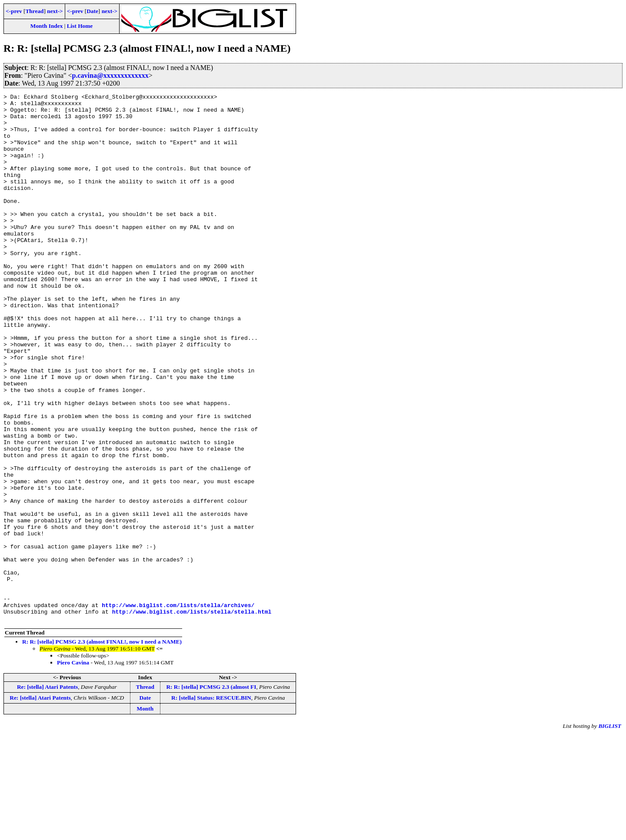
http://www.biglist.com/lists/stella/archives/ (178, 708)
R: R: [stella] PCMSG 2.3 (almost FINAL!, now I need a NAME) (102, 747)
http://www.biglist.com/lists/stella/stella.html (192, 716)
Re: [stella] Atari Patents (47, 792)
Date (92, 11)
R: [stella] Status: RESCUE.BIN (211, 803)
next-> (55, 11)
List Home (80, 26)
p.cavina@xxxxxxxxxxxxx (110, 75)
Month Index (47, 26)
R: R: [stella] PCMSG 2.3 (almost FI (211, 792)
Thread (34, 11)
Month (145, 814)
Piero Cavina (73, 768)
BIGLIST (610, 832)
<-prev (14, 11)
